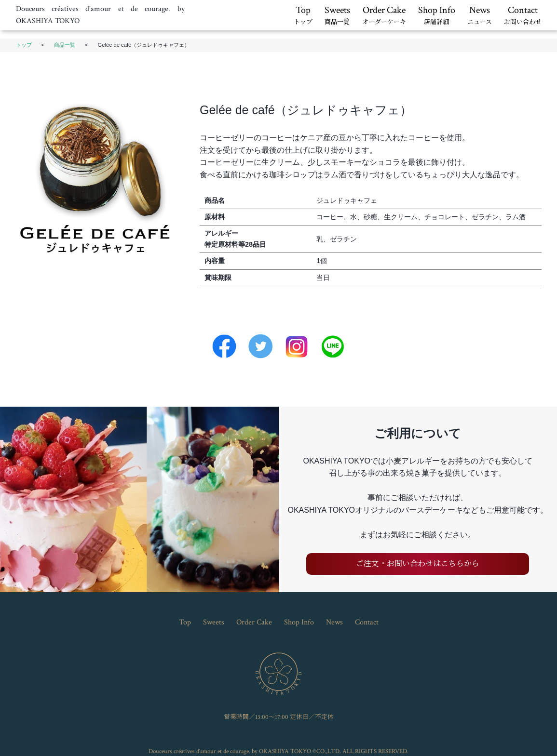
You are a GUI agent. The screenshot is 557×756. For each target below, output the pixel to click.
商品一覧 (65, 45)
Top (303, 16)
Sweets (337, 16)
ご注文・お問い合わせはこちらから (418, 564)
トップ (24, 45)
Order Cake (384, 16)
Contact (523, 16)
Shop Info (437, 16)
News (480, 16)
